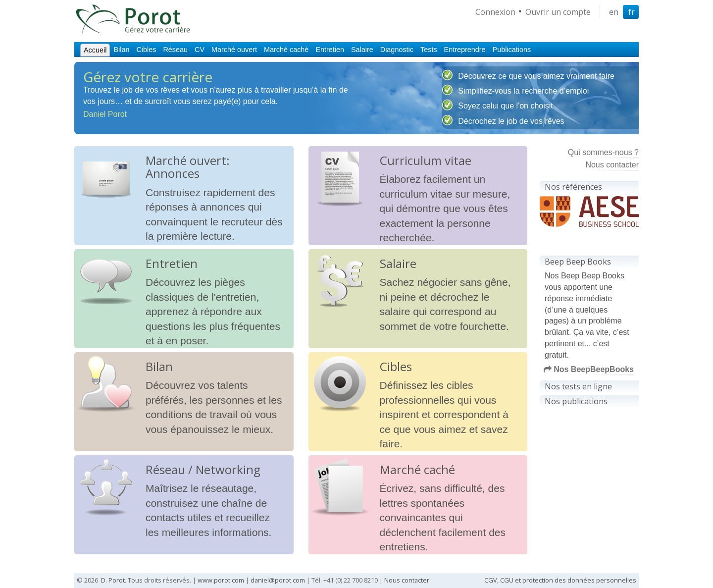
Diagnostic (397, 50)
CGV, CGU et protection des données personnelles (560, 580)
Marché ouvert (234, 50)
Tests (429, 50)
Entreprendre (465, 50)
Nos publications (576, 401)
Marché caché (286, 50)
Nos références (573, 187)
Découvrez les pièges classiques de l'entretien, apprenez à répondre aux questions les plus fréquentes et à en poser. (213, 311)
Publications (512, 50)
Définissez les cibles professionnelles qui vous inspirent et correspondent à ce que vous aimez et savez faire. (444, 414)
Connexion (495, 12)
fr (632, 12)
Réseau (175, 50)
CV (200, 50)
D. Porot (113, 580)
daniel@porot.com (278, 580)
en (614, 12)
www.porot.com (221, 580)
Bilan (121, 50)
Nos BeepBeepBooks (589, 369)
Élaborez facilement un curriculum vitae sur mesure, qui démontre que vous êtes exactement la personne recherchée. (445, 208)
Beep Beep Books (578, 262)
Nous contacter (612, 165)
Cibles (146, 50)
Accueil (95, 50)
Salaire (362, 50)
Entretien (330, 50)
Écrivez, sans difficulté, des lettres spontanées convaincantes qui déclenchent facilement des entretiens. (443, 517)
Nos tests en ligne (578, 386)
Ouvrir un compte (558, 12)
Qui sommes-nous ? (603, 152)
